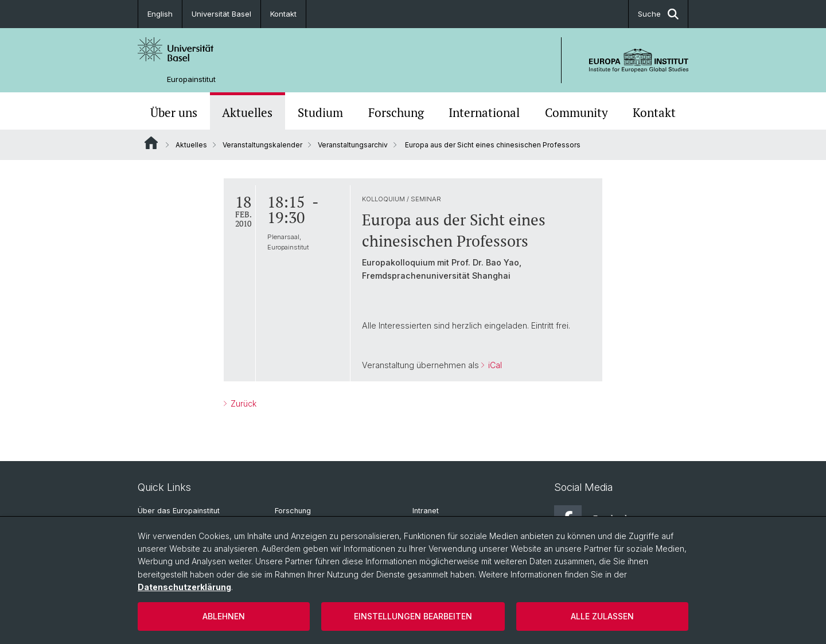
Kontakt (283, 14)
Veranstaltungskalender (262, 145)
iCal (494, 365)
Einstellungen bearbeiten (413, 616)
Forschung (396, 112)
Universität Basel (221, 14)
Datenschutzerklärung (184, 587)
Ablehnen (224, 616)
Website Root (151, 143)
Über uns (174, 112)
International (484, 112)
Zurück (242, 403)
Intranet (426, 511)
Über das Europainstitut (179, 511)
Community (576, 112)
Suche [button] (658, 14)
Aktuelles (247, 112)
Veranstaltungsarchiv (353, 145)
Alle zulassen (602, 616)
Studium (320, 112)
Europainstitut (191, 79)
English (160, 14)
